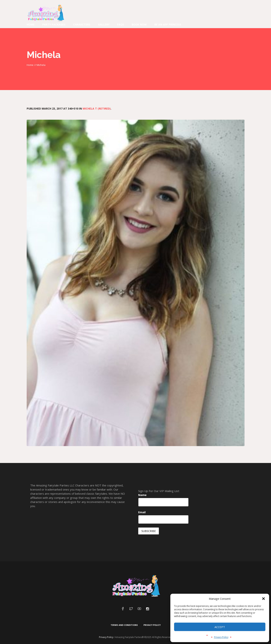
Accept (220, 627)
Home (30, 65)
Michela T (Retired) (97, 109)
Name (142, 495)
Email (142, 512)
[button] (263, 599)
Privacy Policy (221, 637)
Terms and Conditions (124, 625)
